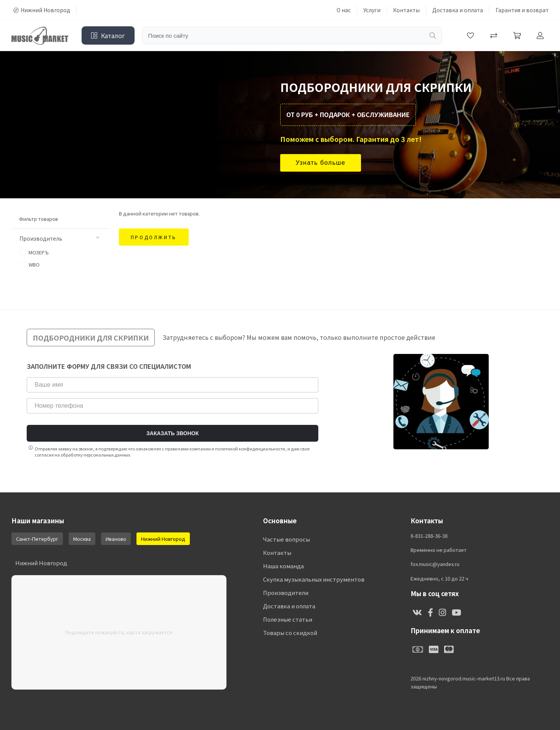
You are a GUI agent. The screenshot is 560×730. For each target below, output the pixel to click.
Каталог (108, 35)
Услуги (372, 10)
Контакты (406, 10)
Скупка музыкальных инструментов (314, 579)
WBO (30, 265)
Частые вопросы (286, 539)
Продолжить (154, 237)
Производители (286, 593)
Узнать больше (321, 163)
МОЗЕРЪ (34, 252)
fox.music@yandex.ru (435, 564)
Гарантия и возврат (522, 10)
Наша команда (283, 566)
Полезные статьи (288, 619)
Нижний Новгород (42, 10)
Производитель (59, 238)
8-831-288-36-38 (429, 536)
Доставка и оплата (458, 10)
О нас (344, 10)
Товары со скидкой (290, 633)
